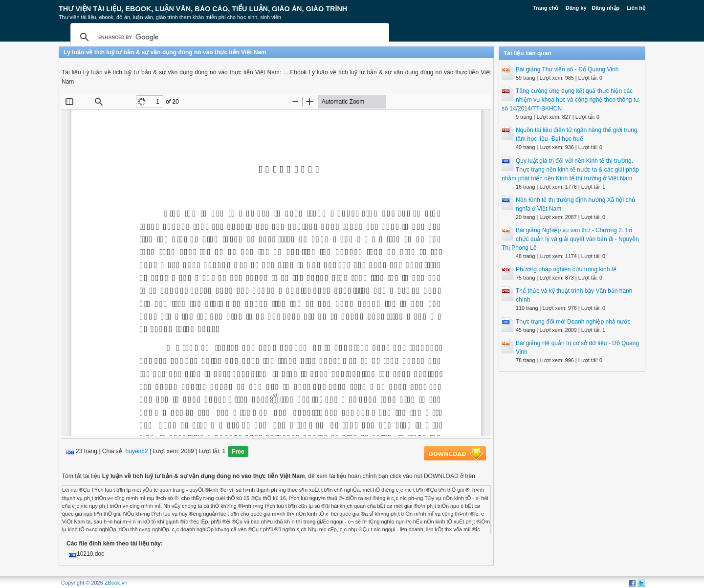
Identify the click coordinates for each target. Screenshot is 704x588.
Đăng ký (576, 8)
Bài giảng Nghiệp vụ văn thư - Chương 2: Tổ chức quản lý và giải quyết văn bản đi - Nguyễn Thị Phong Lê (570, 239)
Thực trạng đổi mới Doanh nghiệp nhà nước (573, 322)
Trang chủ (546, 8)
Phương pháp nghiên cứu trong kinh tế (566, 269)
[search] (228, 37)
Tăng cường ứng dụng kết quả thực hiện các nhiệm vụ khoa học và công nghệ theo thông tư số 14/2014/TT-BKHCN (570, 100)
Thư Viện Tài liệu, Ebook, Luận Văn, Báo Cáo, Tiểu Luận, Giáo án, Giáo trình (203, 9)
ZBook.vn (116, 583)
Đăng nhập (606, 8)
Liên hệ (636, 8)
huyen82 (137, 452)
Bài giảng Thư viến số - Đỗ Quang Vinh (567, 69)
